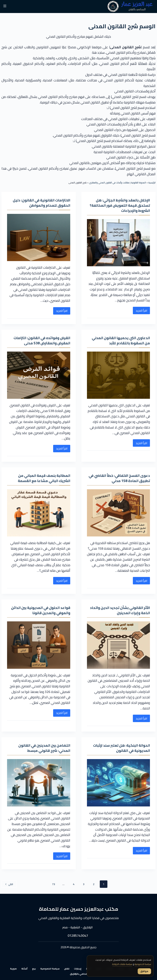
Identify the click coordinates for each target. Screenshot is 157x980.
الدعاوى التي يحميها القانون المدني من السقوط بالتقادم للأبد (120, 340)
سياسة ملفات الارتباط (118, 964)
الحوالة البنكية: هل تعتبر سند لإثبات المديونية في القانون (120, 748)
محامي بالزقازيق (78, 974)
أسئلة (24, 969)
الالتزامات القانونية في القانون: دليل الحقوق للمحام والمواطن (40, 203)
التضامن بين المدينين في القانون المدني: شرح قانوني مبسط (43, 748)
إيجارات (78, 969)
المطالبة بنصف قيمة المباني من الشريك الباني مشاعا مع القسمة (43, 478)
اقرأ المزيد (140, 311)
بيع (34, 969)
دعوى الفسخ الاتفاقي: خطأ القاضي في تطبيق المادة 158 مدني (120, 478)
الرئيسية (152, 183)
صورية (13, 969)
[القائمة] (5, 7)
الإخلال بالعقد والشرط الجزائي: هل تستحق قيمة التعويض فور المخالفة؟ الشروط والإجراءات (122, 205)
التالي (9, 884)
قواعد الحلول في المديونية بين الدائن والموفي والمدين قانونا (39, 610)
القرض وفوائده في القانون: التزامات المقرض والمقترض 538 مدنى (40, 340)
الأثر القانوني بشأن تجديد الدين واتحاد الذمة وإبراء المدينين (119, 610)
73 (54, 884)
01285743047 (78, 936)
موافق (144, 971)
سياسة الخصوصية (50, 969)
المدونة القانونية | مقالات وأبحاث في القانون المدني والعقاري (117, 183)
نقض (67, 969)
